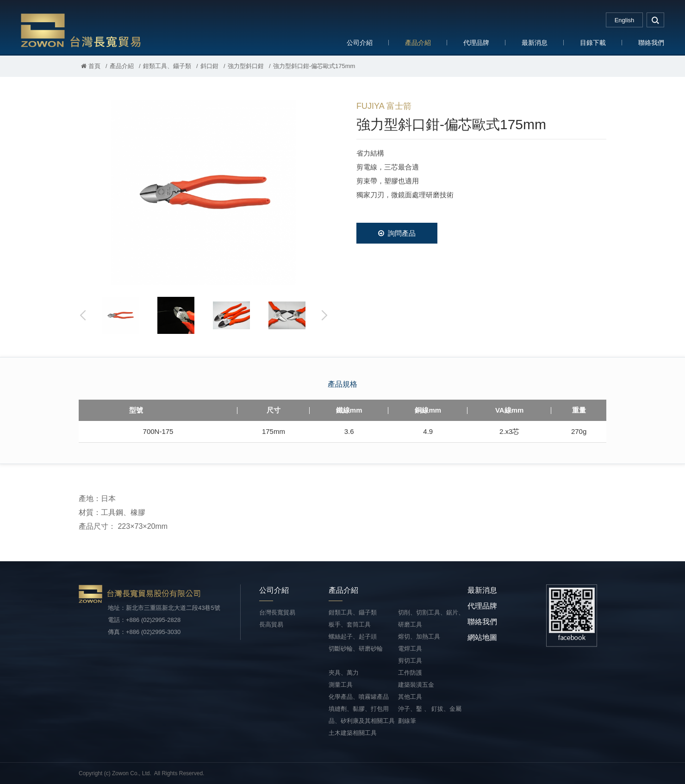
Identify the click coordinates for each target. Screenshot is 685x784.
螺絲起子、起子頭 (353, 637)
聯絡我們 (651, 43)
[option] (204, 193)
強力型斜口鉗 (246, 66)
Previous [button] (83, 315)
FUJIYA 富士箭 (384, 106)
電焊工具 (410, 649)
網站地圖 (482, 637)
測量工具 (341, 685)
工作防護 (410, 673)
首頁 (91, 66)
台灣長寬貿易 (81, 30)
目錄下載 (593, 43)
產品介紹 (418, 43)
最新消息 (535, 43)
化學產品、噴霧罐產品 (359, 697)
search (655, 20)
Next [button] (324, 315)
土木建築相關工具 (353, 733)
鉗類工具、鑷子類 (167, 66)
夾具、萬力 (344, 673)
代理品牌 (476, 43)
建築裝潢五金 (416, 685)
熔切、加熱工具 (419, 637)
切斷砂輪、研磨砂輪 (356, 649)
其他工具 (410, 697)
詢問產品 (397, 233)
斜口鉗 (209, 66)
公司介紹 (360, 43)
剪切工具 (410, 661)
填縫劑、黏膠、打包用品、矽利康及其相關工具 (362, 715)
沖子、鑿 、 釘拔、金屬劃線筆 (430, 715)
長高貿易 (271, 624)
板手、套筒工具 (350, 624)
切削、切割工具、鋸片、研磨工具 (431, 618)
